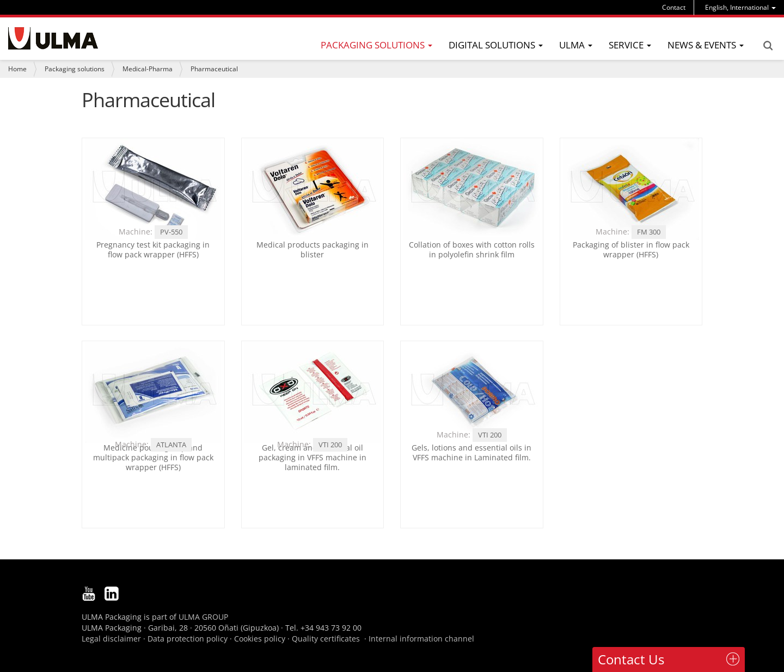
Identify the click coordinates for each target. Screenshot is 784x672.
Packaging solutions (75, 69)
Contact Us (631, 659)
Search (768, 46)
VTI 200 (330, 445)
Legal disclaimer (111, 639)
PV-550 (171, 232)
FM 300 (649, 232)
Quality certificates (326, 639)
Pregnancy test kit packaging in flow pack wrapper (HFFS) (153, 249)
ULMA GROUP (203, 617)
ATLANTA (171, 445)
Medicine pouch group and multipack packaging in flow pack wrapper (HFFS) (153, 457)
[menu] (740, 7)
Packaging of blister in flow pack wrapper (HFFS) (631, 249)
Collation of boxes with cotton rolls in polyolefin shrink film (472, 249)
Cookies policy (260, 639)
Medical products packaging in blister (313, 249)
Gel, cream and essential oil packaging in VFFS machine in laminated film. (313, 457)
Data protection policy (188, 639)
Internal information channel (421, 639)
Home (17, 69)
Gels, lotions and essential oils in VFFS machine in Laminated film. (471, 452)
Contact (674, 7)
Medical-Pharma (148, 69)
